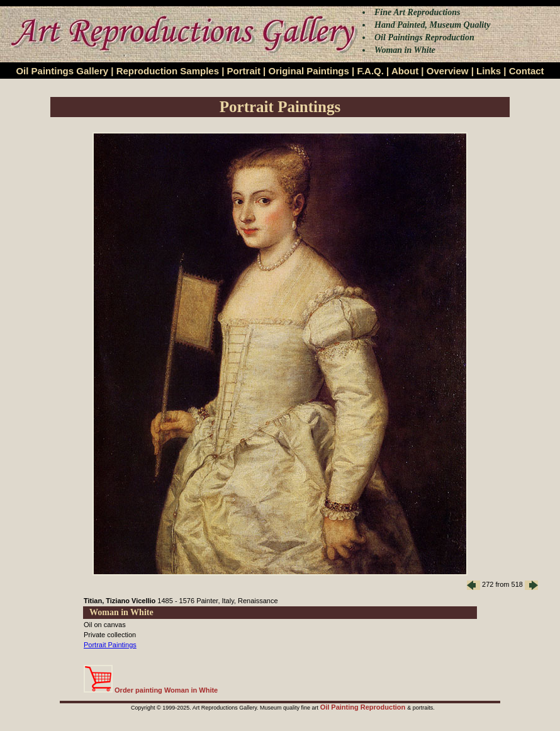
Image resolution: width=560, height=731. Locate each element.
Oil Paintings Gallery (62, 71)
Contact (527, 71)
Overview (448, 71)
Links (489, 71)
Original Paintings (308, 71)
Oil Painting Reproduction (364, 707)
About (405, 71)
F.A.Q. (370, 71)
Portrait (244, 71)
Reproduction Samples (168, 71)
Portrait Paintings (110, 645)
